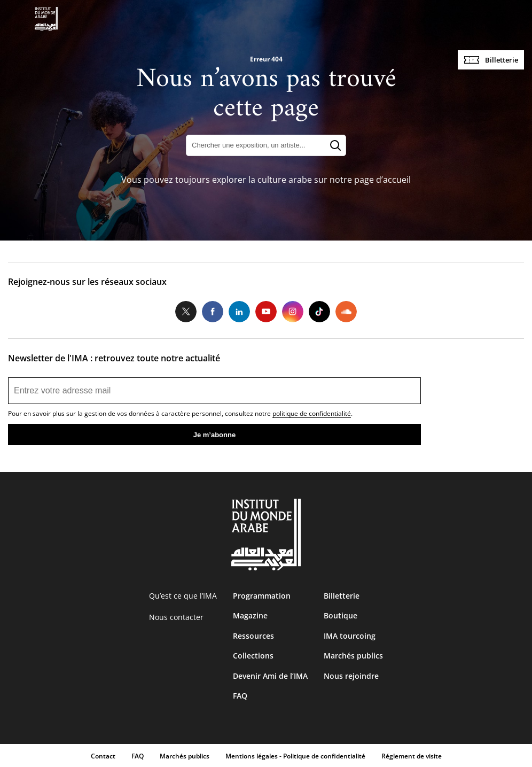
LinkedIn (239, 312)
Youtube (266, 312)
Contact (103, 756)
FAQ (240, 696)
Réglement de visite (412, 756)
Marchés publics (353, 656)
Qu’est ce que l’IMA (183, 596)
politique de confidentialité (312, 413)
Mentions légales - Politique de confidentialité (295, 756)
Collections (253, 656)
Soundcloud (346, 312)
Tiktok (319, 312)
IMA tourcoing (350, 636)
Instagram (293, 312)
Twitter (186, 312)
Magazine (250, 615)
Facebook (213, 312)
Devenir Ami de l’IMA (270, 676)
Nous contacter (176, 617)
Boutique (341, 615)
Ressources (253, 636)
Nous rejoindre (351, 676)
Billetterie (502, 60)
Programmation (262, 596)
